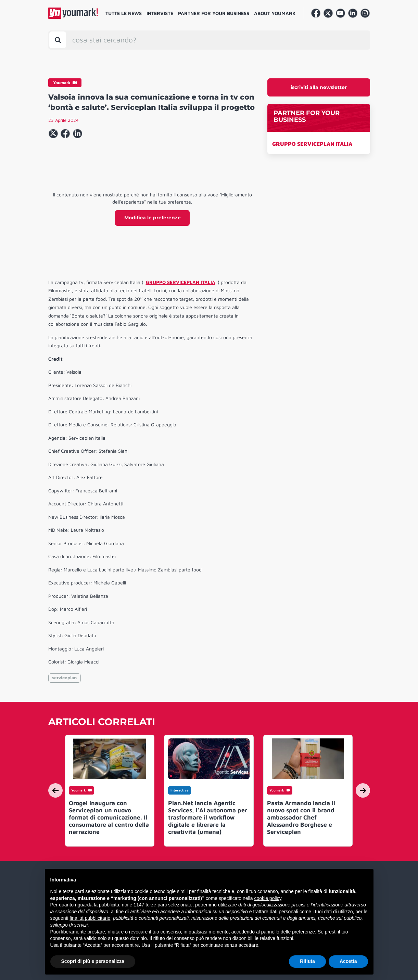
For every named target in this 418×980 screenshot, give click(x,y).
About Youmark (275, 13)
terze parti (156, 905)
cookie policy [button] (268, 898)
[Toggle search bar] (58, 40)
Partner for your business (214, 13)
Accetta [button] (348, 961)
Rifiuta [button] (307, 961)
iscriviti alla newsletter (319, 87)
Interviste (160, 13)
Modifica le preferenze (153, 218)
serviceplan (64, 678)
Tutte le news (124, 13)
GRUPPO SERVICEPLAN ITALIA (312, 144)
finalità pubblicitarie (90, 918)
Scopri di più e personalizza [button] (93, 961)
